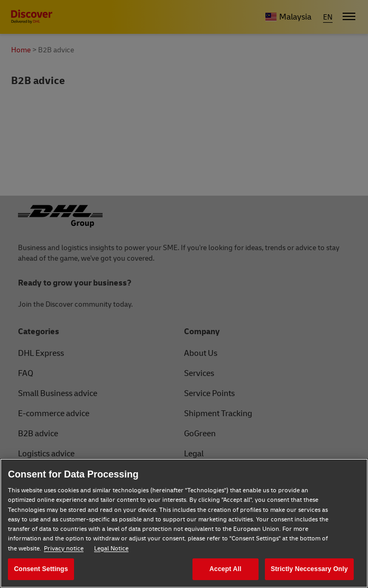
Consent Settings (41, 569)
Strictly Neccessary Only (309, 569)
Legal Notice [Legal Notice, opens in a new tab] (111, 549)
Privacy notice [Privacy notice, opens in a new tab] (64, 549)
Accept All (225, 569)
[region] (184, 523)
